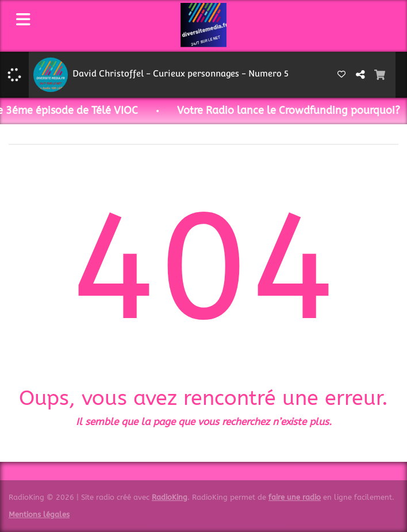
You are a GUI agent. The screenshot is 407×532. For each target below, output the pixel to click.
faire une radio (295, 497)
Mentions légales (39, 514)
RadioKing (170, 497)
